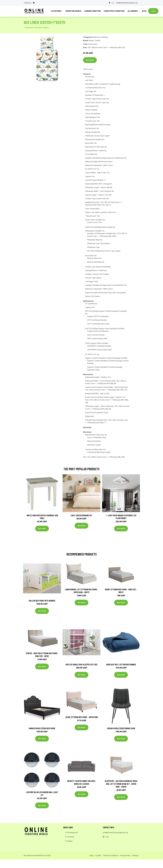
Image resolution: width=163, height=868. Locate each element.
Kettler (70, 841)
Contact (98, 855)
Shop (153, 11)
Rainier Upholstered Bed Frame (42, 728)
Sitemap (135, 855)
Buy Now (90, 60)
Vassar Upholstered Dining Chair (121, 728)
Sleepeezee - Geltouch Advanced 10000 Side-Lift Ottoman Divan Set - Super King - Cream (121, 784)
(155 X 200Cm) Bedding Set (81, 515)
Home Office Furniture (114, 11)
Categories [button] (56, 11)
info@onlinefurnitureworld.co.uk (127, 3)
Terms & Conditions (111, 855)
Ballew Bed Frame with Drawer (42, 601)
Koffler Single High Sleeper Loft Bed (81, 664)
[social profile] (34, 3)
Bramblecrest (73, 832)
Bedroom (97, 37)
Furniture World (73, 11)
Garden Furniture (93, 11)
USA (113, 3)
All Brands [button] (133, 11)
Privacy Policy (125, 855)
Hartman (71, 837)
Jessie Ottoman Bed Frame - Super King (82, 717)
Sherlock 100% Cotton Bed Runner (121, 664)
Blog (144, 11)
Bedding (105, 37)
